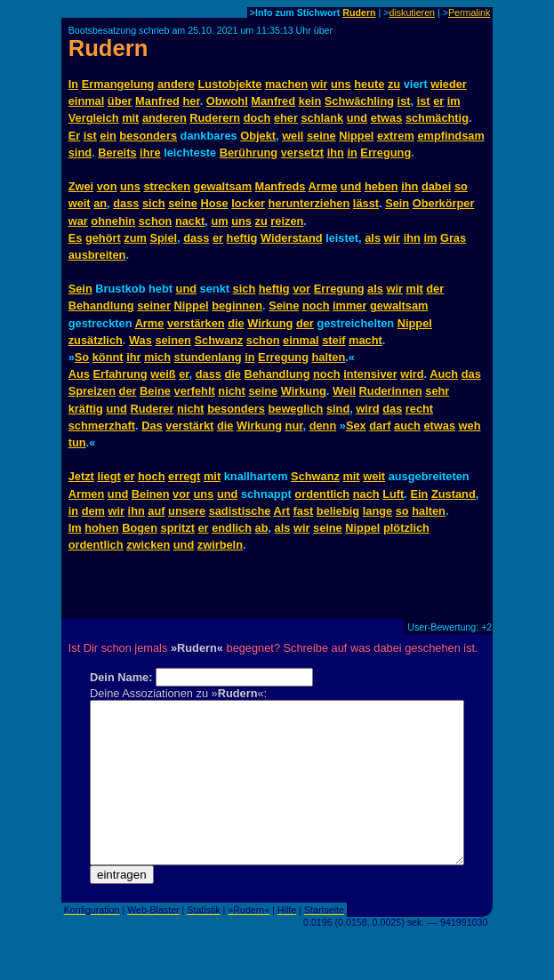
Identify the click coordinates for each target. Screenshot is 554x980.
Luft (393, 494)
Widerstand (292, 238)
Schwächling (359, 101)
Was (141, 340)
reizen (287, 221)
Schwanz (219, 340)
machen (286, 84)
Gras (453, 238)
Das (152, 426)
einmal (87, 101)
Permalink (469, 12)
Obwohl (227, 101)
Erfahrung (120, 374)
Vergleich (94, 118)
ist (404, 101)
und (357, 118)
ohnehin (113, 221)
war (78, 221)
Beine (155, 391)
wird (412, 374)
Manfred (157, 101)
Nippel (356, 136)
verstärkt (189, 426)
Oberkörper (444, 203)
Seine (284, 305)
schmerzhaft (102, 426)
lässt (366, 203)
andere (176, 84)
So (82, 357)
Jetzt (81, 476)
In (73, 84)
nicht (232, 391)
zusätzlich (96, 340)
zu (394, 84)
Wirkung (270, 323)
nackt (190, 221)
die (236, 323)
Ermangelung (118, 84)
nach (366, 494)
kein (310, 101)
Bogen (140, 528)
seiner (154, 305)
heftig (242, 238)
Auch (444, 374)
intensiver (370, 374)
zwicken (148, 545)
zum (135, 238)
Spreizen (92, 391)
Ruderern (215, 118)
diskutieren (412, 12)
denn (323, 426)
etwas (387, 118)
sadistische (240, 511)
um (219, 221)
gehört (103, 238)
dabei (436, 186)
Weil (344, 391)
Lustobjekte (230, 84)
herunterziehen (309, 203)
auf (156, 511)
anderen (165, 118)
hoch (152, 476)
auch (407, 426)
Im (75, 528)
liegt (108, 476)
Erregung (385, 153)
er (438, 101)
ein (108, 136)
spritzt (178, 528)
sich (154, 203)
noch (316, 305)
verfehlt (195, 391)
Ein (419, 494)
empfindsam (450, 136)
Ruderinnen (391, 391)
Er (75, 136)
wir (320, 84)
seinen (173, 340)
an (100, 203)
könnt (108, 357)
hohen (101, 528)
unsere (187, 511)
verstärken (196, 323)
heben (381, 186)
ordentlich (322, 494)
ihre (150, 153)
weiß (163, 374)
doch (257, 118)
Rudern (359, 12)
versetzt (302, 153)
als (373, 238)
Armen (87, 494)
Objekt (258, 136)
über (120, 101)
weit (80, 203)
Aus (79, 374)
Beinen (151, 494)
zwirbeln (220, 545)
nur (294, 426)
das (471, 374)
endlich (232, 528)
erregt (184, 476)
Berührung (249, 153)
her (191, 101)
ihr (133, 357)
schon (156, 221)
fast (304, 511)
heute (369, 84)
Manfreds (281, 186)
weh (470, 426)
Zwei (81, 186)
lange (377, 511)
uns (341, 84)
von (107, 186)
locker (248, 203)
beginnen (237, 305)
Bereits (117, 153)
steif (333, 340)
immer (349, 305)
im (454, 101)
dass (126, 203)
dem (93, 511)
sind (80, 153)
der (435, 289)
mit (130, 118)
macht (365, 340)
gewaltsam (223, 186)
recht (419, 409)
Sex (356, 426)
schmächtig (437, 118)
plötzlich (406, 528)
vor (301, 289)
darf (380, 426)
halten (329, 357)
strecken (167, 186)
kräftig (86, 409)
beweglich (295, 409)
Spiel (163, 238)
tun (77, 442)
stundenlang (208, 357)
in (352, 153)
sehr (437, 391)
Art (281, 511)
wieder (449, 84)
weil (293, 136)
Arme (323, 186)
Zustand (454, 494)
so (461, 186)
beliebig (338, 511)
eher (286, 118)
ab (262, 528)
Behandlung (101, 305)
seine (321, 136)
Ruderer (152, 409)
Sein (397, 203)
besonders (148, 136)
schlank (322, 118)
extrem (396, 136)
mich (157, 357)
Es (76, 238)
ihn (336, 153)
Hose (214, 203)
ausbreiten (97, 255)
